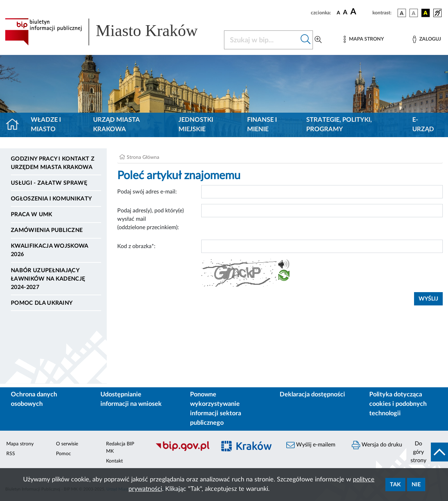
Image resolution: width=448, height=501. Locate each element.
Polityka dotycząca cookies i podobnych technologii (398, 404)
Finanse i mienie (262, 125)
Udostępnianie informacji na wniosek (131, 399)
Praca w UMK (32, 214)
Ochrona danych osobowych (34, 399)
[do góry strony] (427, 452)
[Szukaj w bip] (306, 40)
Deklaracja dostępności (312, 395)
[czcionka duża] (360, 12)
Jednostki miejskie (196, 125)
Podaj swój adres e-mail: (147, 192)
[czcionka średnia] (345, 13)
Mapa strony (20, 444)
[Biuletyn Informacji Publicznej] (182, 450)
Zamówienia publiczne (47, 230)
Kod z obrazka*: (136, 246)
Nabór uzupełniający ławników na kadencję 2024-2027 (48, 279)
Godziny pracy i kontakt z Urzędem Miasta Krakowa (53, 163)
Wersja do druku (377, 445)
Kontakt (114, 461)
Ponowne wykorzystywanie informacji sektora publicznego (216, 409)
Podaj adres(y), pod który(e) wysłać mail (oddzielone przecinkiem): (150, 219)
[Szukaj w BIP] (261, 40)
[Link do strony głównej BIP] (110, 32)
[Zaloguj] (427, 39)
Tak (395, 485)
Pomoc (64, 454)
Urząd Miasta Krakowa (116, 125)
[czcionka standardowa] (338, 13)
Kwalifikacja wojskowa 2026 (50, 250)
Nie (416, 485)
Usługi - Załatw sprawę (49, 183)
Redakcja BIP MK (120, 448)
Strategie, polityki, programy (339, 125)
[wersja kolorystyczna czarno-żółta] (426, 13)
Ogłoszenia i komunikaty (51, 199)
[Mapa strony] (364, 39)
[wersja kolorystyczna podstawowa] (402, 13)
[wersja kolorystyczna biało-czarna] (414, 13)
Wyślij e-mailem (311, 445)
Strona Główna (143, 157)
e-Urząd (423, 125)
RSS (11, 454)
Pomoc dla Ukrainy (42, 303)
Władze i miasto (46, 125)
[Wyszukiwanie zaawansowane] (318, 40)
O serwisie (67, 444)
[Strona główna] (15, 125)
